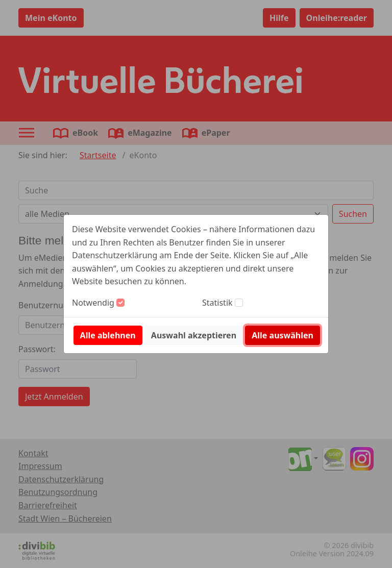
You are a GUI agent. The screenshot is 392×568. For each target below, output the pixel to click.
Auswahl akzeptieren (194, 335)
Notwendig (93, 303)
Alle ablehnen (108, 335)
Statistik (217, 303)
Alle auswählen (283, 335)
